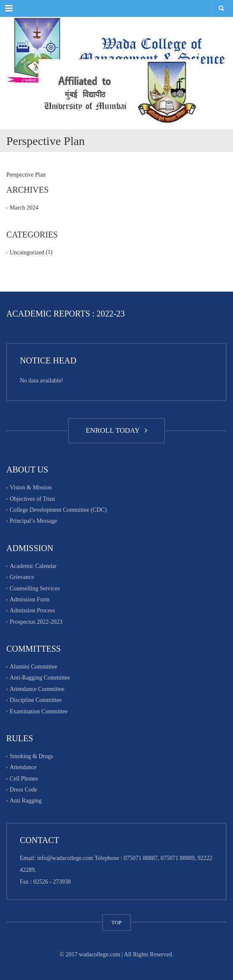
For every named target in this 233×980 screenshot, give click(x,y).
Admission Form (30, 599)
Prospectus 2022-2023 (36, 622)
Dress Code (23, 790)
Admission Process (32, 611)
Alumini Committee (33, 667)
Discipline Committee (36, 700)
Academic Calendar (33, 566)
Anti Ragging (26, 801)
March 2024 (24, 208)
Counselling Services (35, 588)
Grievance (22, 577)
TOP (116, 922)
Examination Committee (39, 711)
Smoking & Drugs (31, 756)
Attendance (23, 768)
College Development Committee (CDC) (58, 510)
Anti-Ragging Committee (40, 678)
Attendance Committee (37, 689)
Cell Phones (24, 779)
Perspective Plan (26, 175)
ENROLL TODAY (116, 430)
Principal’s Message (33, 521)
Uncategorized (27, 253)
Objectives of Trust (32, 499)
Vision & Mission (31, 488)
